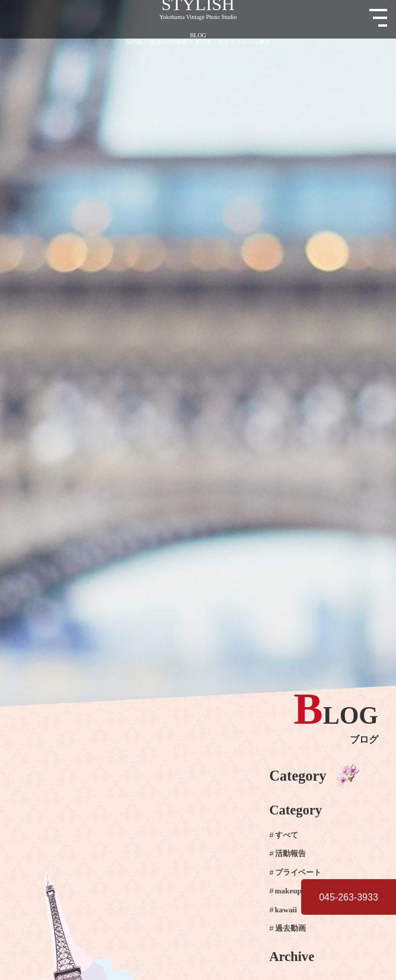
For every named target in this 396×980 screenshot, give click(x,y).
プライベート (298, 873)
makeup (288, 891)
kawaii (286, 910)
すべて (287, 835)
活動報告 (291, 854)
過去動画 (291, 928)
